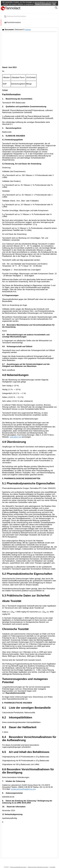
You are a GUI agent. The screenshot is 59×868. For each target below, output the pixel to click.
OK (54, 4)
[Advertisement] (29, 49)
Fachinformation (12, 23)
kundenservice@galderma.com (23, 789)
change (28, 30)
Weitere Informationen (43, 4)
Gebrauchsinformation (15, 16)
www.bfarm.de (15, 437)
